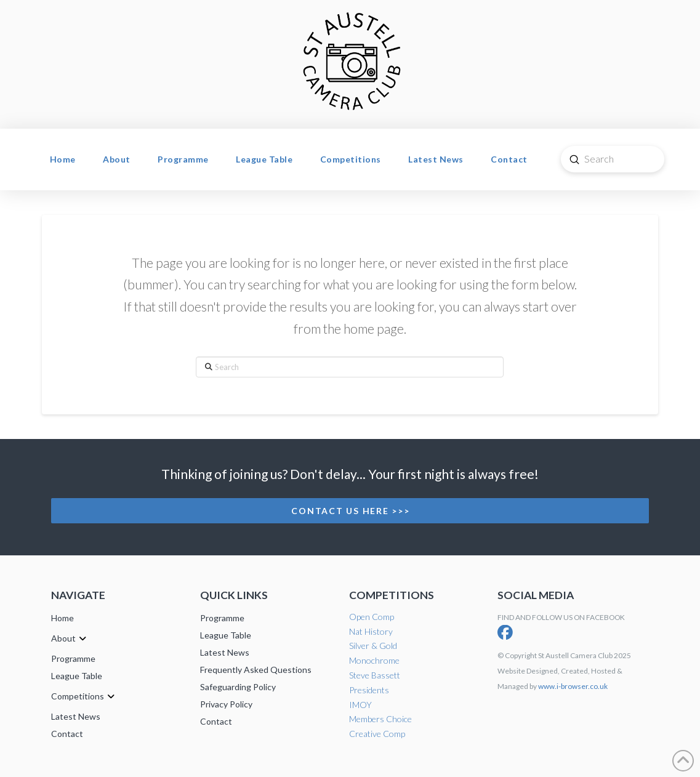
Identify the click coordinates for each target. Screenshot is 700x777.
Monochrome (374, 660)
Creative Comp (377, 734)
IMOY (360, 705)
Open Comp (372, 617)
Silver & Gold (373, 646)
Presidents (369, 690)
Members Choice (380, 719)
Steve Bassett (375, 675)
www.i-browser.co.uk (573, 686)
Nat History (371, 631)
